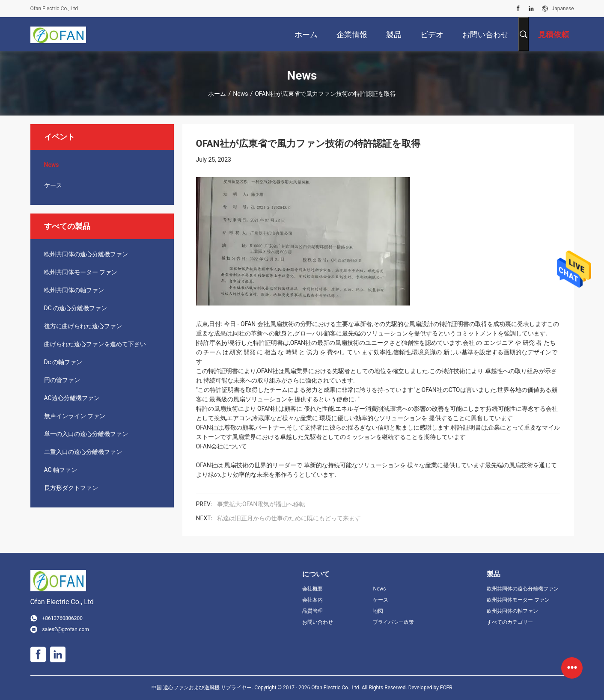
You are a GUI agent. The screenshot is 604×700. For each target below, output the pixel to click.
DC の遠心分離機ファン (76, 308)
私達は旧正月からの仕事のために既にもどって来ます (289, 518)
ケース (53, 185)
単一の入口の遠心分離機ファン (86, 434)
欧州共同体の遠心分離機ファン (86, 254)
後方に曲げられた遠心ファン (83, 326)
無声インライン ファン (75, 416)
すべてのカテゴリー (510, 622)
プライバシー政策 (393, 622)
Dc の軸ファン (63, 362)
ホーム (217, 94)
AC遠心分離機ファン (72, 398)
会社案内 (312, 600)
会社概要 (312, 589)
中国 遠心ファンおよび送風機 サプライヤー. (203, 688)
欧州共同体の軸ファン (74, 290)
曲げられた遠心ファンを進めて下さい (95, 344)
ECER (446, 688)
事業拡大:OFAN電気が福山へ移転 (261, 504)
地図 (378, 611)
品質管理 (312, 611)
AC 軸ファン (61, 470)
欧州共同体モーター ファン (81, 272)
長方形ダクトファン (71, 488)
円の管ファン (62, 380)
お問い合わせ (318, 622)
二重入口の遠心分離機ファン (83, 452)
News (240, 94)
